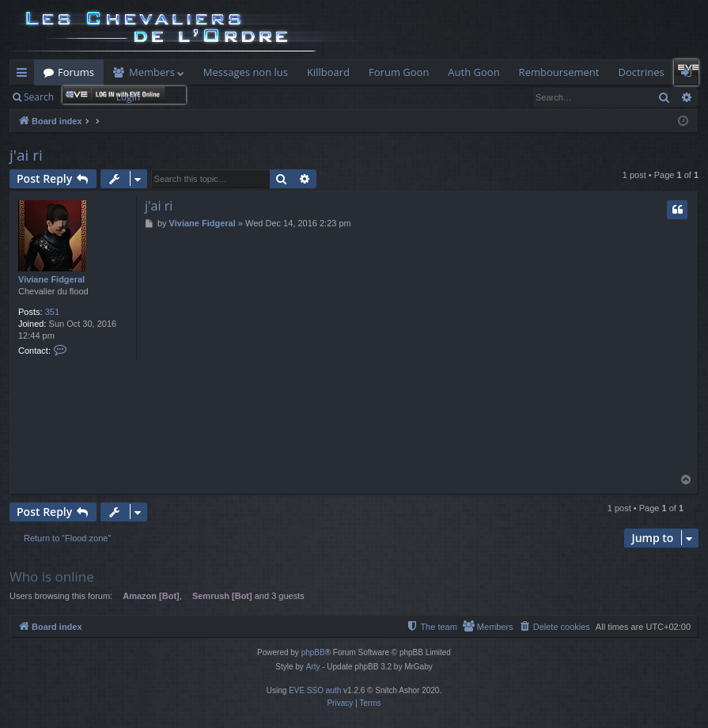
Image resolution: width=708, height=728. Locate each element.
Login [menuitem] (689, 75)
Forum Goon (399, 72)
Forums (76, 72)
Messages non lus (246, 72)
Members (152, 72)
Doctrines (641, 72)
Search (39, 97)
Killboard (328, 72)
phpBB (313, 652)
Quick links (25, 75)
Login (128, 97)
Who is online (52, 576)
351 (52, 312)
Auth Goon (473, 72)
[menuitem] (555, 627)
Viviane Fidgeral (51, 279)
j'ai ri (26, 155)
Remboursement (559, 72)
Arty (313, 667)
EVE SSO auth (315, 690)
